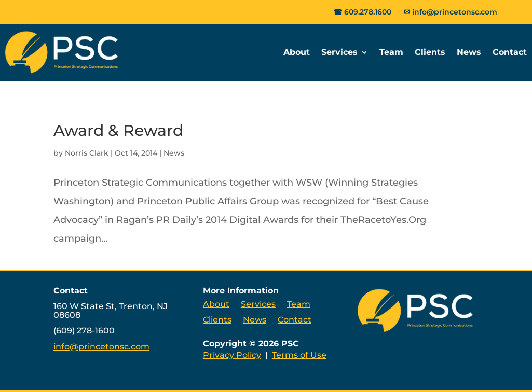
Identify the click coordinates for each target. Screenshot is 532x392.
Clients (430, 52)
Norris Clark (87, 153)
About (297, 52)
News (469, 52)
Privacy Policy (232, 355)
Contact (510, 52)
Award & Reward (118, 130)
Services (339, 52)
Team (391, 52)
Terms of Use (299, 355)
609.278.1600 (368, 12)
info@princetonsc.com (455, 12)
